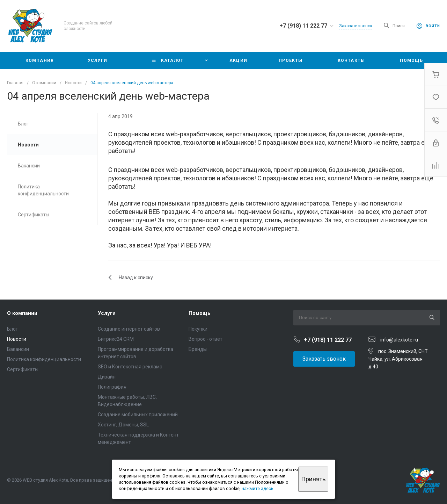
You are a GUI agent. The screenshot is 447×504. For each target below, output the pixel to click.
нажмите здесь (258, 488)
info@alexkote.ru (399, 340)
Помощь (200, 313)
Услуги (107, 313)
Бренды (198, 349)
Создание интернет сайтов (129, 329)
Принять (313, 479)
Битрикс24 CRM (116, 339)
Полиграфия (112, 387)
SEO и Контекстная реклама (130, 367)
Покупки (198, 329)
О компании (22, 313)
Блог (12, 329)
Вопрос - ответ (206, 339)
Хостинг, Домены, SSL (123, 425)
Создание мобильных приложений (138, 415)
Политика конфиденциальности (44, 359)
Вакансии (18, 349)
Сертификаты (23, 369)
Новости (17, 339)
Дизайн (107, 377)
